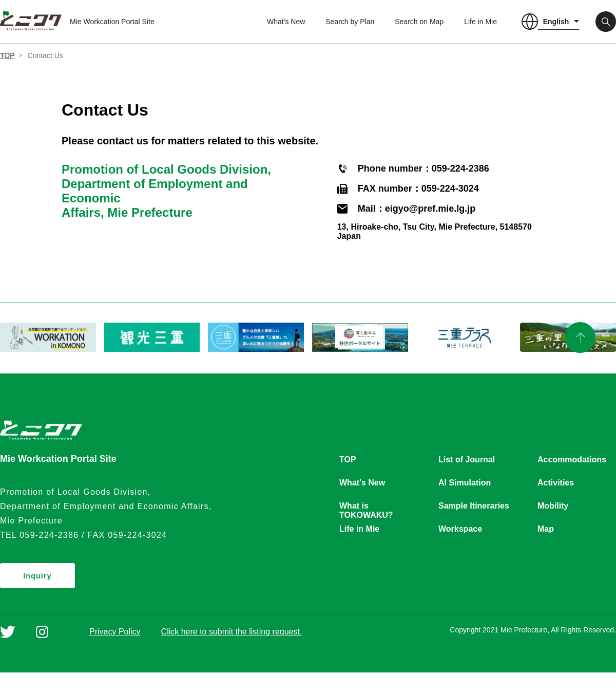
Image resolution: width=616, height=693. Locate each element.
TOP (7, 55)
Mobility (553, 506)
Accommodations (572, 460)
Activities (556, 483)
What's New (286, 22)
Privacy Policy (115, 632)
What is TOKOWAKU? (366, 507)
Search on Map (419, 22)
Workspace (460, 529)
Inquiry (37, 576)
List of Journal (467, 460)
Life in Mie (480, 22)
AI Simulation (465, 483)
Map (546, 529)
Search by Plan (350, 22)
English (556, 22)
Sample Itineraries (474, 506)
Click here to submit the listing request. (232, 632)
